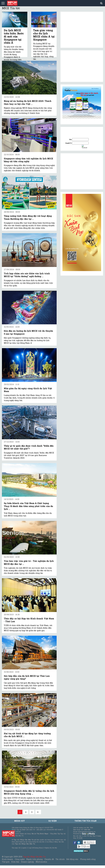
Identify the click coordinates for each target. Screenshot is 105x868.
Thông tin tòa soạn (86, 821)
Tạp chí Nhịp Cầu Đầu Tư (34, 857)
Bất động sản (72, 859)
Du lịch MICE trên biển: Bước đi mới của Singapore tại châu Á (14, 36)
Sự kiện (53, 821)
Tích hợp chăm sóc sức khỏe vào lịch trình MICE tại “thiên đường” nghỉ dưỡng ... (27, 275)
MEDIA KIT (19, 821)
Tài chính (60, 859)
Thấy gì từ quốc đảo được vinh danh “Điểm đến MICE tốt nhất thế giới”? (29, 447)
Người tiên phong (34, 859)
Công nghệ (20, 859)
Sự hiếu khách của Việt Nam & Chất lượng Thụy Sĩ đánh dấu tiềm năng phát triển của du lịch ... (28, 506)
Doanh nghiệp (27, 862)
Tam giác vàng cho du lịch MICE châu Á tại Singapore (44, 35)
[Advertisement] (82, 171)
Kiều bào (15, 862)
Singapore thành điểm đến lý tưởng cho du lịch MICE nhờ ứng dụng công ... (29, 792)
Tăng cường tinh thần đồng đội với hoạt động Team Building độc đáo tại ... (28, 217)
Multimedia (41, 862)
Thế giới (6, 862)
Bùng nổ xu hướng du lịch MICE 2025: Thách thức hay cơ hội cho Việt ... (28, 102)
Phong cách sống (88, 859)
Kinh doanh (7, 859)
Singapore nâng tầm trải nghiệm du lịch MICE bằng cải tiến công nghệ (28, 160)
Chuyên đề (49, 859)
